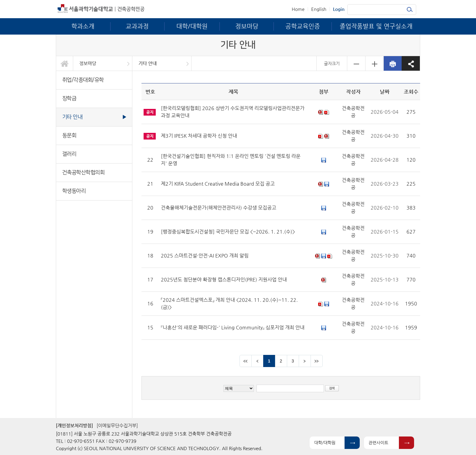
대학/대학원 (325, 443)
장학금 (69, 98)
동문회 (69, 135)
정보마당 (88, 63)
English (319, 9)
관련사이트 (378, 443)
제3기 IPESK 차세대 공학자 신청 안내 (199, 136)
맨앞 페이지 (246, 361)
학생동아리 (74, 191)
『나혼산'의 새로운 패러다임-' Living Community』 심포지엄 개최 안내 (233, 327)
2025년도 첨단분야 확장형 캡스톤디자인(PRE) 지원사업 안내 (224, 280)
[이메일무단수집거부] (117, 425)
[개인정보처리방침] (74, 425)
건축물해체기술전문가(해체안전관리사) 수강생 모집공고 (219, 208)
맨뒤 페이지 (317, 361)
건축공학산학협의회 (83, 172)
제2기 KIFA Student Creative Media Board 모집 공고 (218, 184)
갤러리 (69, 154)
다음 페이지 (305, 361)
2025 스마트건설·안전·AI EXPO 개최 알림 (205, 256)
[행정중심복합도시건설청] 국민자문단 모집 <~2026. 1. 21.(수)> (228, 232)
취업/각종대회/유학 (83, 80)
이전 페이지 (257, 361)
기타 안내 (148, 63)
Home (298, 9)
